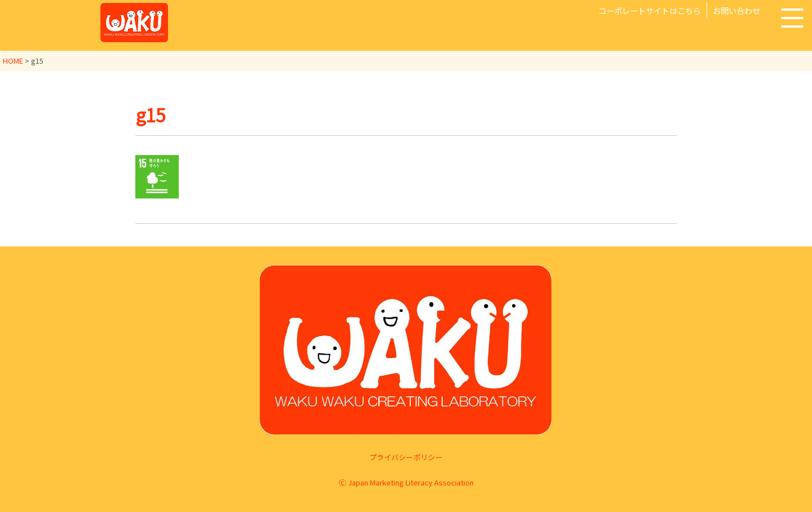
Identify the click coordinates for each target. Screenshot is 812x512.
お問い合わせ (736, 10)
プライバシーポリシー (406, 457)
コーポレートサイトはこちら (650, 10)
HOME (13, 61)
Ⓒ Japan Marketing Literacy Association (406, 482)
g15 (151, 114)
